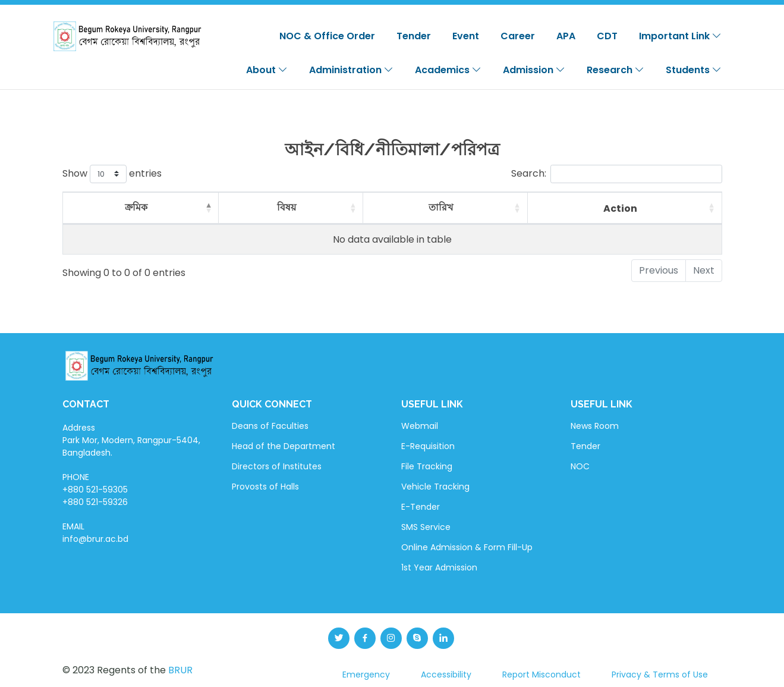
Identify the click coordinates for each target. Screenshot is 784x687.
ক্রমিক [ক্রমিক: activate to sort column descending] (136, 207)
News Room (595, 426)
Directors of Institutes (277, 466)
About (267, 70)
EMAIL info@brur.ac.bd (95, 533)
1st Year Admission (439, 567)
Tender (414, 36)
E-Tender (421, 507)
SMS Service (426, 527)
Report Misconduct (541, 675)
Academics (448, 70)
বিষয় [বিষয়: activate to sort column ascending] (286, 207)
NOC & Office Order (327, 36)
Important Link (680, 36)
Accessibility (446, 675)
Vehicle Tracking (435, 487)
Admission (534, 70)
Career (518, 36)
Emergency (366, 675)
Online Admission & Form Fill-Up (467, 547)
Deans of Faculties (270, 426)
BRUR (180, 670)
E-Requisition (428, 446)
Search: (617, 174)
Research (615, 70)
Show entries (112, 174)
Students (694, 70)
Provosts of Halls (265, 487)
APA (566, 36)
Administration (351, 70)
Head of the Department (284, 446)
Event (466, 36)
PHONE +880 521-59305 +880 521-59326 (95, 490)
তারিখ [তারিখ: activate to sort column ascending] (440, 207)
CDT (607, 36)
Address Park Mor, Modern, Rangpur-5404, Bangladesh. (131, 440)
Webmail (420, 426)
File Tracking (427, 466)
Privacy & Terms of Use (660, 675)
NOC (580, 466)
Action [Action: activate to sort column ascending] (620, 208)
